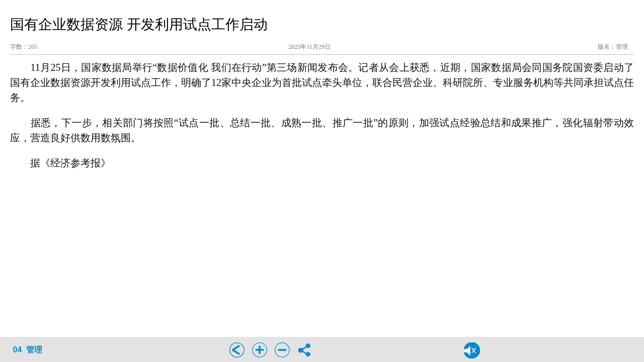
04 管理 (28, 350)
